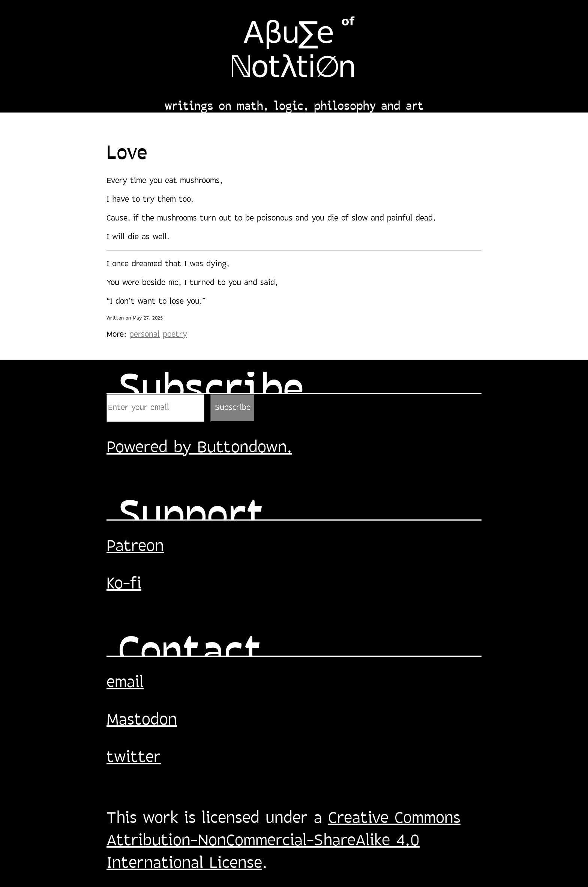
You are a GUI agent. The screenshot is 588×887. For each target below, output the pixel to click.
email (125, 683)
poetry (175, 335)
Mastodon (142, 720)
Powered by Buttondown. (199, 448)
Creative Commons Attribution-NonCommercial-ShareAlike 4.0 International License (283, 841)
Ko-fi (124, 584)
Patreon (135, 547)
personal (145, 335)
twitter (134, 758)
